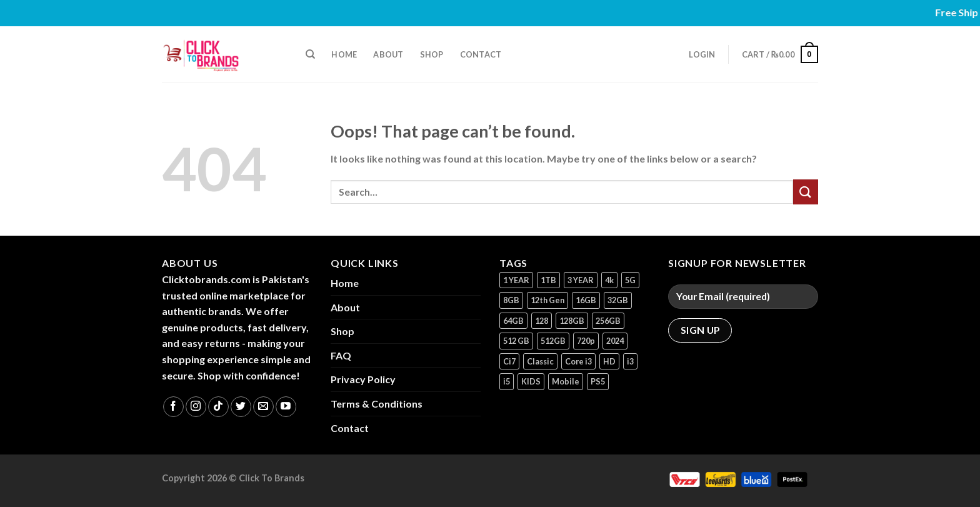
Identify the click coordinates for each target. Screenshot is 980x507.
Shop (432, 54)
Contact (481, 54)
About (388, 54)
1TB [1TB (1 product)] (548, 280)
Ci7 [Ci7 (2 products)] (509, 361)
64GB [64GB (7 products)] (513, 321)
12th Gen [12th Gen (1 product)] (547, 300)
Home (344, 54)
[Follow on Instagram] (196, 407)
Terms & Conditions (377, 404)
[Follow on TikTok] (218, 407)
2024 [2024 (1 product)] (615, 341)
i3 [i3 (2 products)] (630, 361)
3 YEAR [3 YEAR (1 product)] (581, 280)
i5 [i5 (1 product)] (507, 381)
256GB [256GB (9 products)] (608, 321)
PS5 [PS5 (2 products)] (598, 381)
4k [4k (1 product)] (609, 280)
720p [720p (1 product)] (586, 341)
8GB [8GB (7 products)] (511, 300)
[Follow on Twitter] (241, 407)
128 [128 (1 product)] (542, 321)
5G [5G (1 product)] (630, 280)
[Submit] (806, 192)
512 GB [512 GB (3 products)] (516, 341)
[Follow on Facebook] (173, 407)
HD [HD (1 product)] (609, 361)
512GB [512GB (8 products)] (553, 341)
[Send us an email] (263, 407)
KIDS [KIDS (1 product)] (531, 381)
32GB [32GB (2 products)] (618, 300)
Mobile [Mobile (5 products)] (566, 381)
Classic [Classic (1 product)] (540, 361)
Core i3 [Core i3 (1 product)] (578, 361)
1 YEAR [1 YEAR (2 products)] (516, 280)
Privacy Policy (363, 379)
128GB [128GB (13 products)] (572, 321)
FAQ (341, 355)
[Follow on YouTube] (286, 407)
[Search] (310, 54)
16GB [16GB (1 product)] (586, 300)
